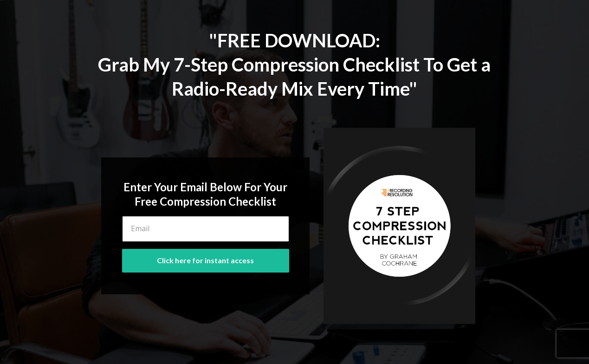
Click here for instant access (205, 260)
